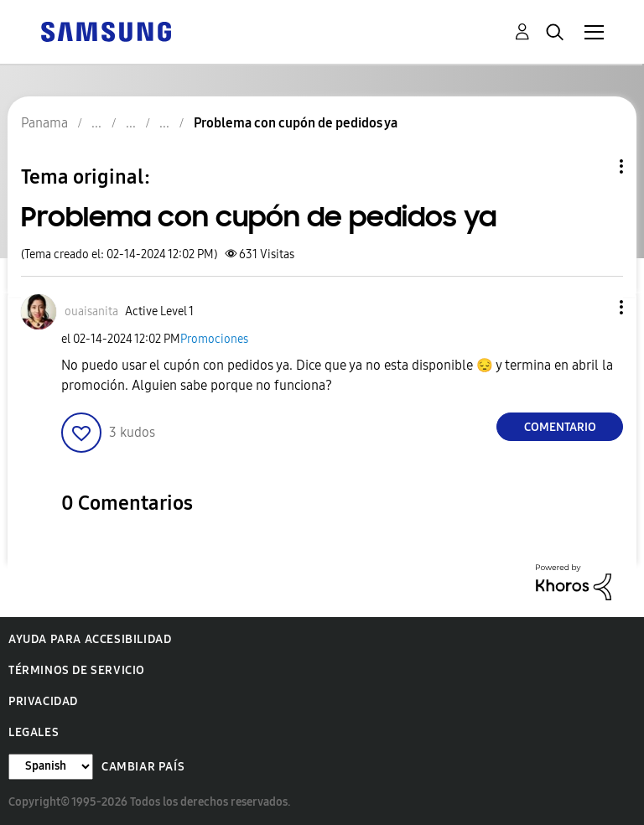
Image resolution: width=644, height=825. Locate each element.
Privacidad (43, 701)
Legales (34, 732)
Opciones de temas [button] (593, 166)
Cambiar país (143, 767)
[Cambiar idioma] (51, 767)
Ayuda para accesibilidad (90, 639)
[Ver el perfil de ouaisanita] (91, 311)
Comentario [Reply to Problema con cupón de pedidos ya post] (560, 427)
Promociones (214, 339)
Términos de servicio (77, 670)
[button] (594, 307)
